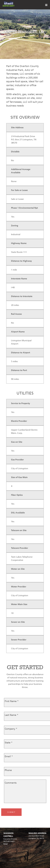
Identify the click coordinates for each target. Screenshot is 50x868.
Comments (11, 783)
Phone (8, 770)
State (9, 743)
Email (9, 756)
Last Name (11, 715)
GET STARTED (25, 667)
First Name (12, 701)
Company (11, 729)
